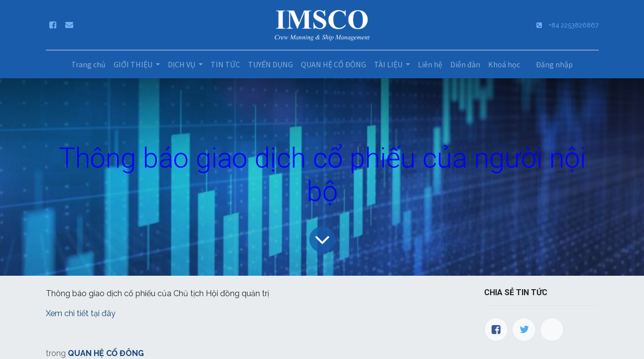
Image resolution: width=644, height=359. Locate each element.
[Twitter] (524, 330)
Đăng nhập (554, 64)
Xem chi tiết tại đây (82, 313)
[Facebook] (496, 330)
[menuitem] (88, 64)
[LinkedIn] (552, 330)
